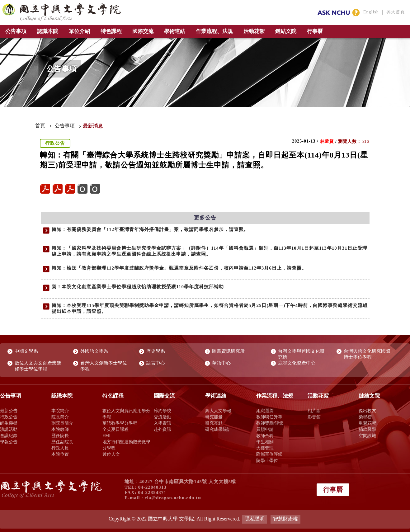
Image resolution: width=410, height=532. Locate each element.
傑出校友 (367, 411)
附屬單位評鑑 (269, 454)
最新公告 (9, 411)
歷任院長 (60, 435)
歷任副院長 (62, 442)
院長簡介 (60, 417)
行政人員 (60, 448)
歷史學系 (156, 351)
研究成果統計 (218, 429)
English (371, 12)
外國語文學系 (94, 351)
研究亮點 (214, 423)
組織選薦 (265, 411)
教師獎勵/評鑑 (270, 423)
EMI (106, 435)
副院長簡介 (62, 423)
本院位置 (60, 454)
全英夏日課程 (115, 429)
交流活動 (163, 417)
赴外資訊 (163, 429)
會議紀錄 (9, 435)
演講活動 (9, 429)
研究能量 (214, 417)
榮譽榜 (365, 417)
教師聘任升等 (269, 417)
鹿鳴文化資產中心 (297, 363)
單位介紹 (79, 31)
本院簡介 (60, 411)
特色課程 (111, 31)
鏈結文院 (286, 31)
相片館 (314, 411)
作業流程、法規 (214, 31)
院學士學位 (267, 460)
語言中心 (156, 363)
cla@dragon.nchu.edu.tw (173, 498)
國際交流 (143, 31)
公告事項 (16, 31)
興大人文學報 (218, 411)
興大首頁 (396, 12)
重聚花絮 (367, 423)
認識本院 (48, 31)
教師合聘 (265, 435)
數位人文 (111, 454)
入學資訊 (163, 423)
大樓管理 (265, 448)
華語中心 (221, 363)
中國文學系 (26, 351)
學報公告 (9, 442)
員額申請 (265, 429)
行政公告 (9, 417)
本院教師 (60, 429)
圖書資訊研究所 (228, 351)
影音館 (314, 417)
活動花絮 (254, 31)
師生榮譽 (9, 423)
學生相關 (265, 442)
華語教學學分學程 (120, 423)
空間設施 (367, 435)
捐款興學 (367, 429)
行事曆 (315, 31)
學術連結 (175, 31)
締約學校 (163, 411)
